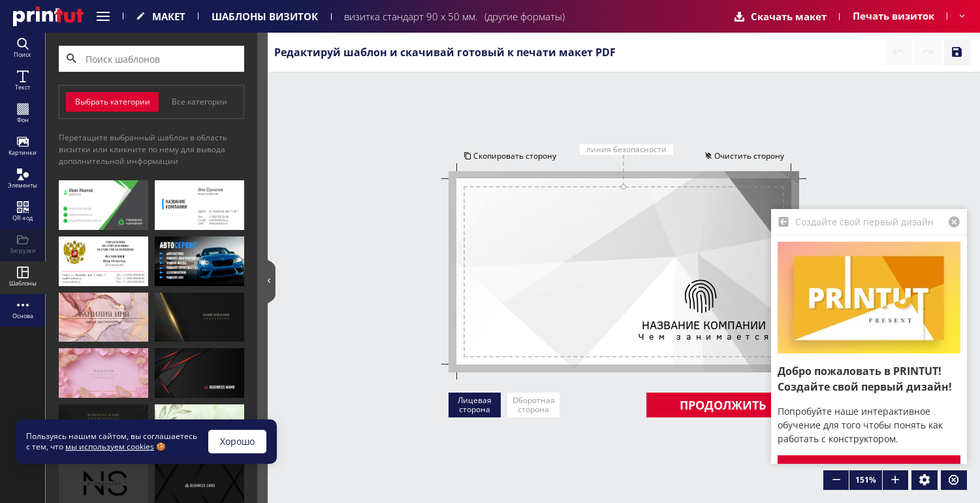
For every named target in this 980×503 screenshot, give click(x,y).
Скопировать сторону (510, 156)
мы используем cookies (110, 446)
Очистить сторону (744, 156)
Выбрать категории (113, 102)
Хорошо (237, 441)
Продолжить (723, 405)
